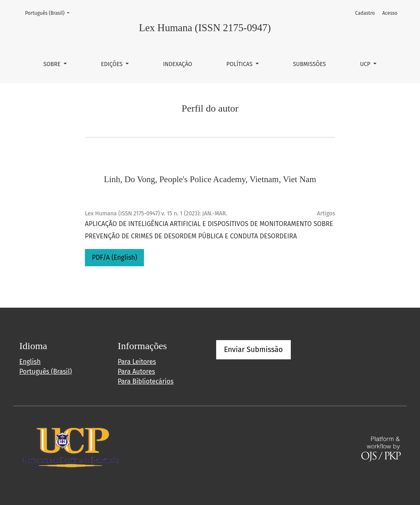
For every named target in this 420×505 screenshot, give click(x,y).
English (30, 362)
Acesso (390, 13)
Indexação (177, 64)
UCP (366, 64)
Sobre (53, 64)
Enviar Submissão (253, 350)
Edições (113, 64)
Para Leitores (137, 362)
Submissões (309, 64)
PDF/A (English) (114, 257)
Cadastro (365, 13)
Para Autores (136, 371)
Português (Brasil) (50, 13)
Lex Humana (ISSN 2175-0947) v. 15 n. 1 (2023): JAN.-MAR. (156, 214)
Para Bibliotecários (146, 381)
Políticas (240, 64)
